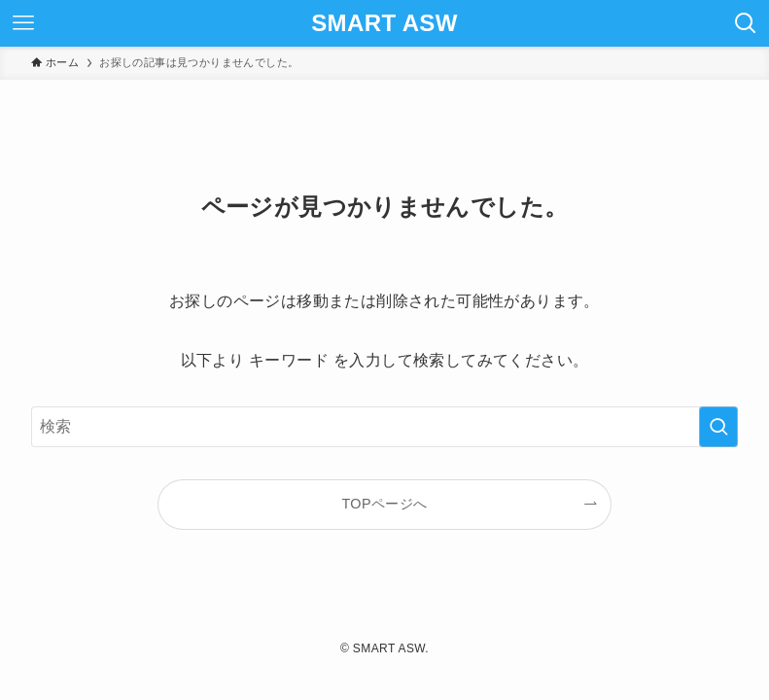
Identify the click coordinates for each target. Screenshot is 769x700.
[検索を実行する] (718, 427)
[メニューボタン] (23, 23)
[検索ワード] (385, 427)
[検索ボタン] (746, 23)
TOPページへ (384, 504)
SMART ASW (384, 23)
